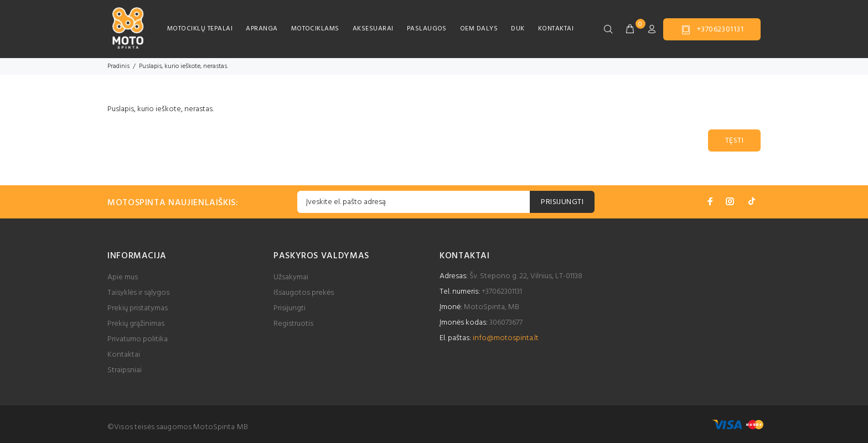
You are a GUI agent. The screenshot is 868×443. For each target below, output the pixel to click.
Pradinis (118, 66)
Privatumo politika (138, 339)
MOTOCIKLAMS (315, 29)
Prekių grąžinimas (136, 324)
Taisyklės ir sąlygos (138, 293)
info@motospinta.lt (506, 338)
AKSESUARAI (373, 29)
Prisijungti (290, 308)
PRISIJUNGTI (562, 202)
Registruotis (293, 324)
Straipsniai (125, 370)
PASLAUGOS (427, 29)
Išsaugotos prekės (304, 293)
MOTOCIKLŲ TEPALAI (200, 29)
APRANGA (262, 29)
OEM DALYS (479, 29)
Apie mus (123, 277)
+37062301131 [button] (712, 30)
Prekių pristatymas (138, 308)
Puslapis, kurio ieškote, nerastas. (184, 66)
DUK (518, 29)
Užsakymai (291, 277)
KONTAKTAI (556, 29)
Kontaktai (124, 355)
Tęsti (734, 141)
